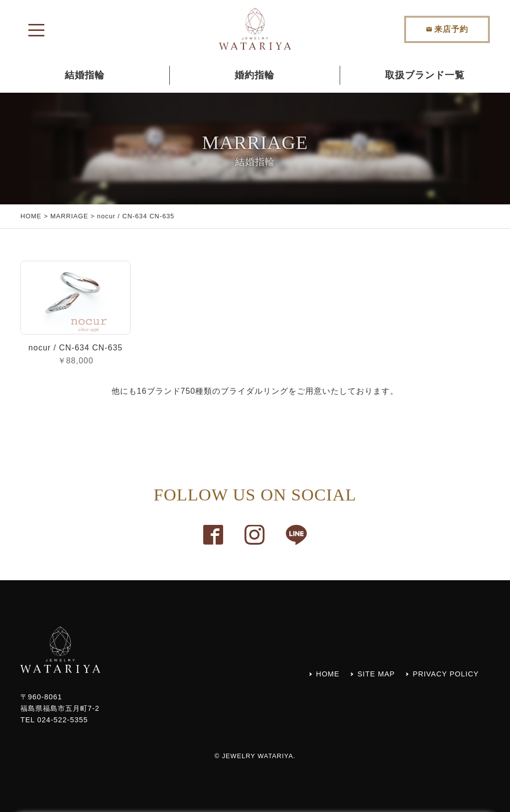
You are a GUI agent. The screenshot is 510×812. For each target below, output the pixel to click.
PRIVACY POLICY (446, 674)
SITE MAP (376, 674)
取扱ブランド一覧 (425, 75)
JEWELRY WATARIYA (258, 756)
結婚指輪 (85, 75)
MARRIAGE (69, 216)
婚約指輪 (255, 75)
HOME (31, 216)
